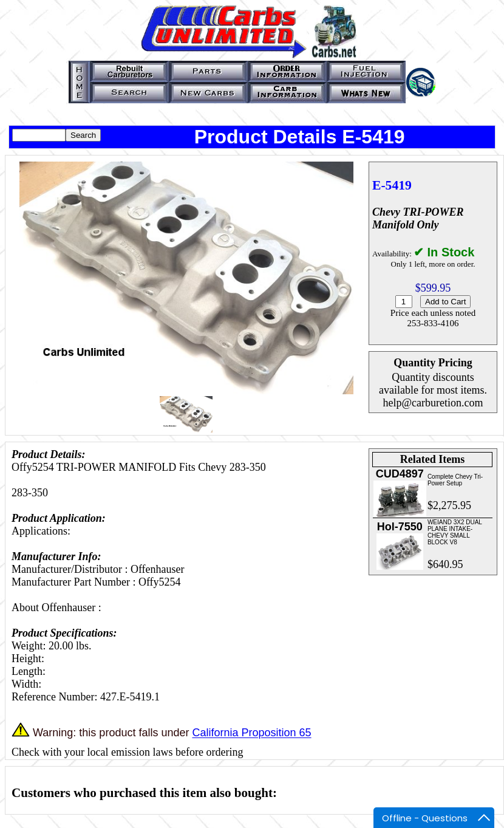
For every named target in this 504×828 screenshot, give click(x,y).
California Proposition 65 (251, 733)
